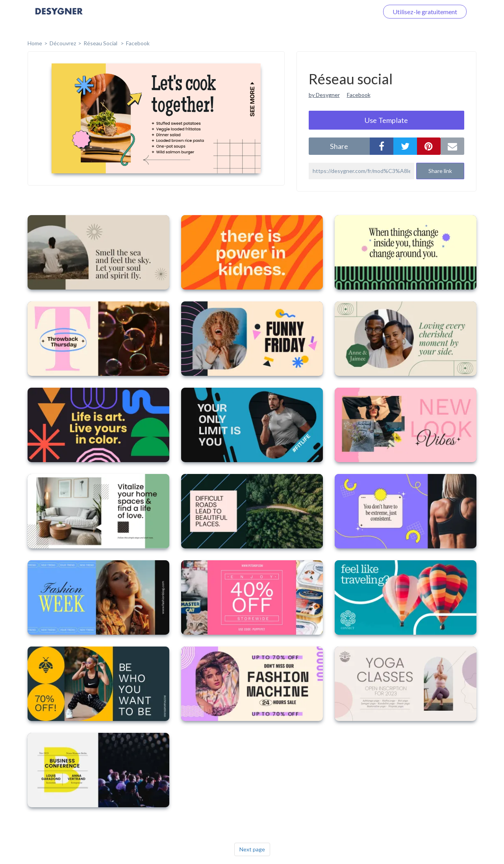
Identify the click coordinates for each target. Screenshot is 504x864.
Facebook (138, 43)
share (339, 146)
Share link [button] (440, 171)
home (35, 43)
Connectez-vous (347, 12)
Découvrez (63, 43)
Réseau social (101, 43)
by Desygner (324, 95)
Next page (252, 849)
